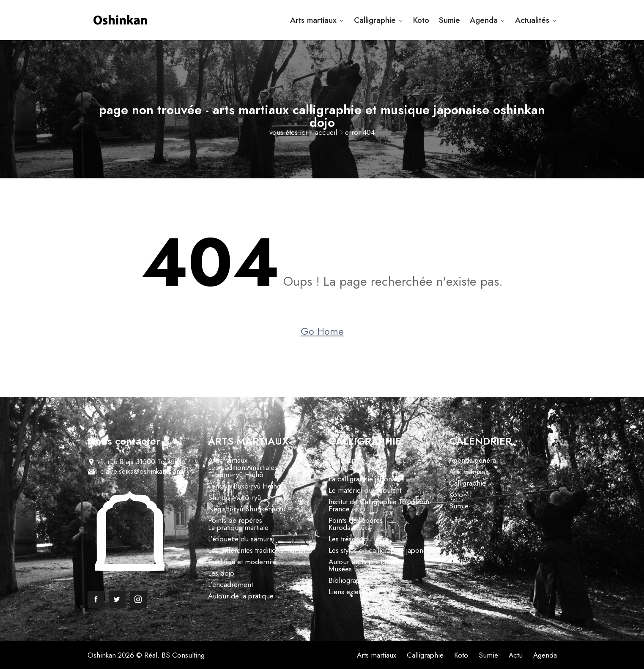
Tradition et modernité (242, 562)
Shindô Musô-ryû (234, 497)
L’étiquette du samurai (241, 539)
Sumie (449, 20)
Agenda (484, 20)
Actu (516, 655)
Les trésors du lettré (359, 539)
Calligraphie (375, 20)
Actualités (532, 20)
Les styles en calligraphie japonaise (382, 550)
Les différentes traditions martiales (260, 550)
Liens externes (350, 592)
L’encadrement (230, 584)
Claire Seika (347, 467)
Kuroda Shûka (350, 527)
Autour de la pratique (241, 596)
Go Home (322, 331)
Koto (421, 20)
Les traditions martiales (243, 467)
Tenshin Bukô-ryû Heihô (245, 486)
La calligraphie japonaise (366, 479)
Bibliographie (349, 580)
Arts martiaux (313, 20)
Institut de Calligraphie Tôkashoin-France (380, 505)
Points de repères (235, 520)
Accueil (326, 132)
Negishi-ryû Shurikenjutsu (247, 509)
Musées (340, 569)
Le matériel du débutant (365, 490)
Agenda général (473, 460)
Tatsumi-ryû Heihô (236, 475)
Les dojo (221, 573)
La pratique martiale (238, 527)
